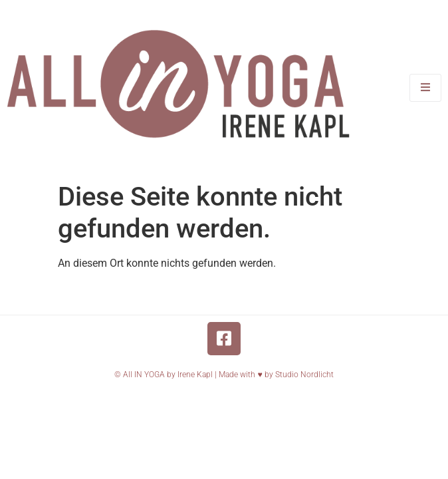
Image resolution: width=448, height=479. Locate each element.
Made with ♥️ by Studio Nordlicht (276, 375)
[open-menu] (425, 88)
